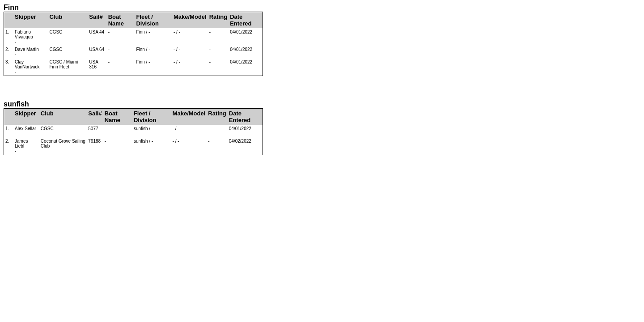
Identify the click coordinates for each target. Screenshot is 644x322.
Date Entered (241, 20)
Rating (218, 17)
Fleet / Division (147, 20)
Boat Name (116, 20)
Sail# (96, 17)
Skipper (25, 17)
